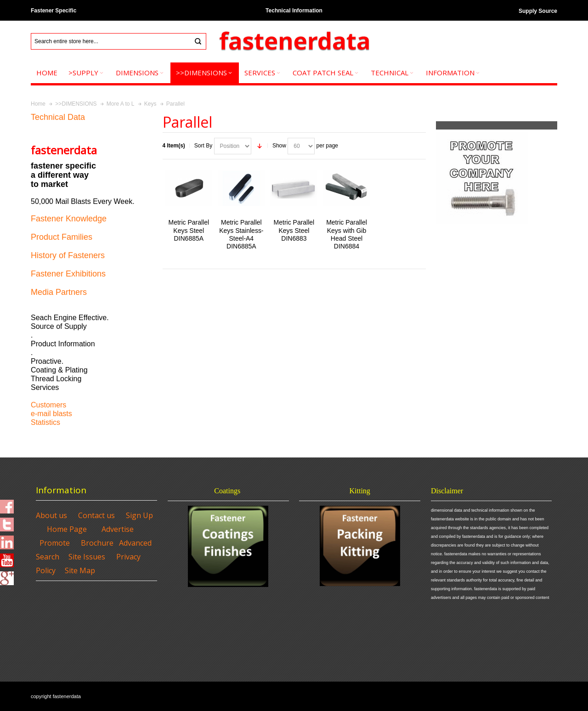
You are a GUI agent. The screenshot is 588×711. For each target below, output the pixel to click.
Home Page (67, 529)
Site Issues (87, 557)
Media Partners (59, 292)
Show (279, 146)
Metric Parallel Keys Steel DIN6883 (294, 230)
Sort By (203, 146)
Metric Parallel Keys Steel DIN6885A (189, 230)
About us (51, 515)
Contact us (96, 515)
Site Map (80, 570)
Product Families (62, 237)
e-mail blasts (51, 414)
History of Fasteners (68, 255)
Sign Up (139, 515)
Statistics (45, 422)
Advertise (118, 529)
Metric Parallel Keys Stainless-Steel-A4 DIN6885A (241, 234)
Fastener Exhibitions (68, 274)
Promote (55, 543)
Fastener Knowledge (69, 219)
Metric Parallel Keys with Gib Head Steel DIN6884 (347, 234)
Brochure (97, 543)
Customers (48, 405)
